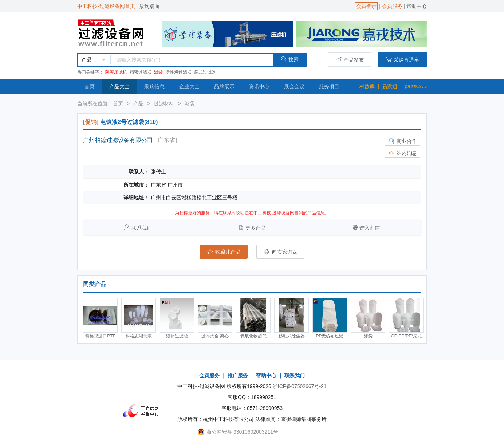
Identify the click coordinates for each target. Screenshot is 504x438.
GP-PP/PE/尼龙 (406, 336)
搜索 (290, 59)
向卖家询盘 (280, 252)
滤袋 (158, 72)
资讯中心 (259, 86)
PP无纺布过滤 (330, 336)
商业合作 (402, 141)
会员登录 (366, 6)
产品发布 (350, 60)
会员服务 (392, 6)
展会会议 (294, 86)
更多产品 (256, 228)
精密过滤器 (141, 72)
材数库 (367, 86)
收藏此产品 (224, 252)
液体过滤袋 (177, 336)
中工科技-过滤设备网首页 (106, 6)
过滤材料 (164, 103)
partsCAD (416, 86)
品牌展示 (224, 86)
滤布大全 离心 (215, 336)
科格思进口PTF (100, 336)
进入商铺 (370, 228)
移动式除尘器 (292, 336)
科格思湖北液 (139, 336)
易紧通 (390, 86)
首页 (90, 86)
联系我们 (142, 228)
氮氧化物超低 (253, 336)
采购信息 (154, 86)
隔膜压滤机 (116, 72)
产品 (138, 103)
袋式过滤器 (205, 72)
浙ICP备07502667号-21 (300, 386)
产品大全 (119, 86)
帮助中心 (417, 6)
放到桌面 (149, 6)
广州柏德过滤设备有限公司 (118, 140)
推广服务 (238, 375)
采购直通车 (403, 60)
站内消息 (402, 153)
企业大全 (189, 86)
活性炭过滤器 (178, 72)
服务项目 (329, 86)
